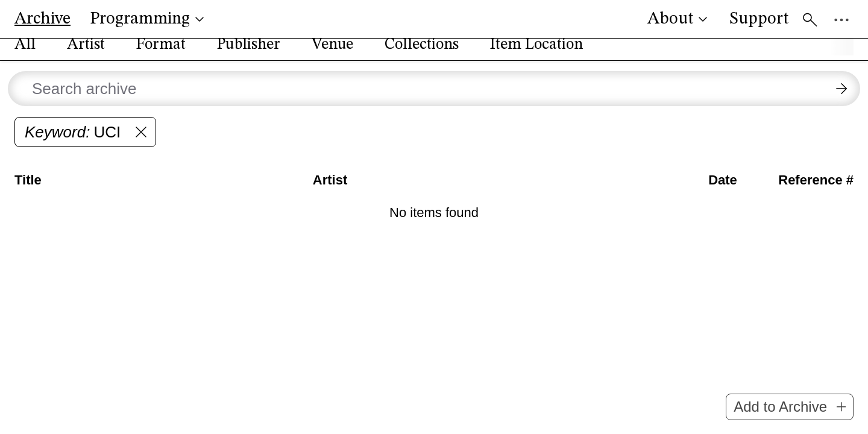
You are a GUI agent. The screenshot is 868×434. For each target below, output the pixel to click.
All (25, 57)
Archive (42, 19)
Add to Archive (790, 407)
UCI (88, 144)
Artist (86, 57)
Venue (332, 57)
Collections (422, 57)
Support (759, 19)
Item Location (536, 57)
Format (161, 57)
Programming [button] (148, 19)
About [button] (679, 19)
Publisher (249, 57)
